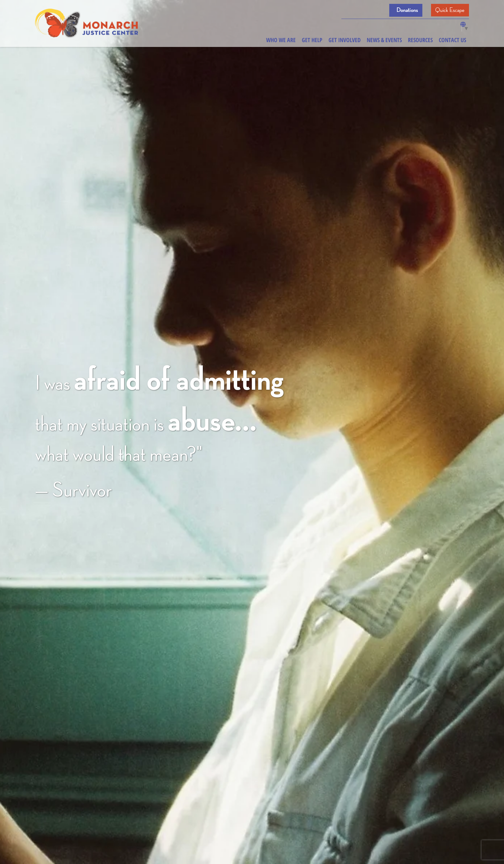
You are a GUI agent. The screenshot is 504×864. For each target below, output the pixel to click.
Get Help (312, 40)
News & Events (384, 40)
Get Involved (345, 40)
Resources (420, 40)
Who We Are (281, 40)
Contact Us (452, 40)
